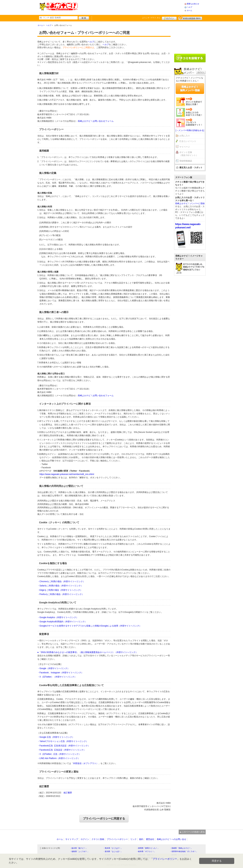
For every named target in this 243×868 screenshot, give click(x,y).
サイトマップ (72, 839)
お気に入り (185, 136)
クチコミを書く (190, 58)
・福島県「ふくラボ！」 (79, 851)
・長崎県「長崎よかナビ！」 (181, 848)
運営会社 (150, 839)
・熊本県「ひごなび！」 (113, 848)
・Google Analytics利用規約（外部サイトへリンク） (62, 622)
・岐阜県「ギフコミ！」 (146, 851)
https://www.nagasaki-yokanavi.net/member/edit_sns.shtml (67, 474)
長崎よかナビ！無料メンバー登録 (190, 88)
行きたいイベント (188, 141)
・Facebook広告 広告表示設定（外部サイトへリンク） (64, 746)
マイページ (185, 147)
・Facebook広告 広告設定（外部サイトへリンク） (61, 750)
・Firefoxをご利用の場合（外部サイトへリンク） (61, 594)
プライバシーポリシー (117, 839)
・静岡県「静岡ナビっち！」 (148, 848)
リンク (133, 839)
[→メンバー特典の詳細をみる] (190, 130)
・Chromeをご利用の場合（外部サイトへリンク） (61, 581)
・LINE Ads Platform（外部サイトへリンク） (59, 758)
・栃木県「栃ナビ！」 (79, 848)
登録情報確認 (186, 161)
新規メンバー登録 (190, 18)
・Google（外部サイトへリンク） (53, 668)
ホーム (190, 10)
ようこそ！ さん (151, 18)
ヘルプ (190, 7)
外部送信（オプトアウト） (86, 763)
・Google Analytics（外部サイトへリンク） (58, 617)
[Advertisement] (131, 7)
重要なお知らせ (193, 4)
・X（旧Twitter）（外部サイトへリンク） (57, 677)
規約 (141, 839)
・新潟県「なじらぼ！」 (113, 851)
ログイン (169, 18)
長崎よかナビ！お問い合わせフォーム (96, 121)
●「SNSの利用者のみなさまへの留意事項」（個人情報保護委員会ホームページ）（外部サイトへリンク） (87, 652)
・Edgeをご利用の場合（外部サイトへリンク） (60, 590)
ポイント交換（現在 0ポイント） (189, 154)
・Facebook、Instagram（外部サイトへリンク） (60, 673)
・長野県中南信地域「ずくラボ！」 (184, 851)
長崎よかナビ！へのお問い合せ (171, 839)
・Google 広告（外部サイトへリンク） (56, 737)
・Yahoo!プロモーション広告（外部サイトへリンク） (63, 741)
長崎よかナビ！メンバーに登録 (190, 203)
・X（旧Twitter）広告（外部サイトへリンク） (59, 754)
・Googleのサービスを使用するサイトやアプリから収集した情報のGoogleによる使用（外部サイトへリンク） (89, 626)
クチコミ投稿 (98, 839)
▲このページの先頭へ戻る (192, 832)
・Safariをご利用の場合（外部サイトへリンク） (60, 586)
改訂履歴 (68, 793)
